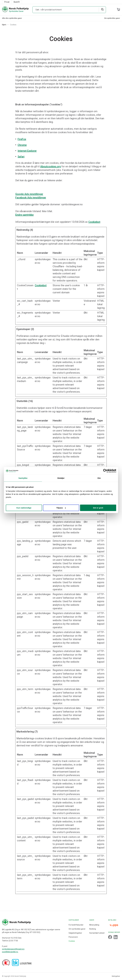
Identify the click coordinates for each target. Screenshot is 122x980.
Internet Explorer (27, 151)
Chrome (22, 145)
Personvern (73, 937)
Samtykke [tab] (23, 478)
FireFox (22, 139)
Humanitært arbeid (97, 933)
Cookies (72, 941)
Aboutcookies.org (51, 166)
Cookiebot (94, 222)
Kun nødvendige (24, 508)
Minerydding (94, 925)
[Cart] (118, 9)
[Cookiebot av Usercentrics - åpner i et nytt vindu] (105, 471)
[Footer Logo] (31, 922)
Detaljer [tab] (61, 478)
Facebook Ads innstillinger (31, 198)
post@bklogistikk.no (10, 952)
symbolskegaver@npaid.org (13, 949)
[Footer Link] (110, 937)
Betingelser (116, 976)
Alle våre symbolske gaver (12, 18)
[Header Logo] (15, 10)
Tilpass (61, 508)
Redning (93, 929)
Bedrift (17, 2)
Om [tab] (99, 478)
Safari (21, 157)
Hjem (4, 25)
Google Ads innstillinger (29, 194)
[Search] (102, 10)
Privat (7, 2)
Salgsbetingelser (75, 933)
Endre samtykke (24, 215)
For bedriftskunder (76, 925)
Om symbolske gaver (112, 18)
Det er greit (98, 508)
